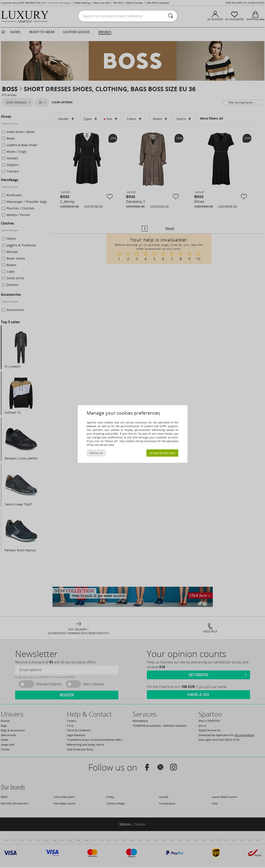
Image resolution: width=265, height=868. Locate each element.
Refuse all (96, 453)
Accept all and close (162, 453)
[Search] (171, 16)
